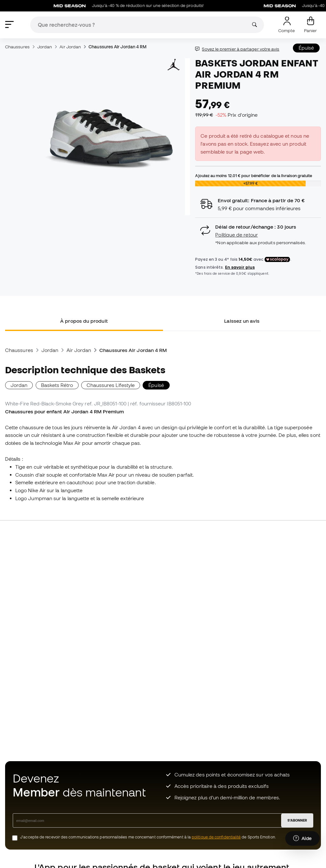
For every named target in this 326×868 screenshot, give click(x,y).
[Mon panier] (310, 25)
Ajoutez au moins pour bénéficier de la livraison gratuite (254, 176)
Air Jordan (70, 47)
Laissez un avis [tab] (242, 321)
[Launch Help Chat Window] (302, 838)
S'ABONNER (297, 820)
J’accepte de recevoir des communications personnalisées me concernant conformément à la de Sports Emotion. (148, 837)
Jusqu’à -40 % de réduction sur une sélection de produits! (132, 6)
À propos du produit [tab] (84, 321)
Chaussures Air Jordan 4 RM (117, 47)
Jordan (45, 47)
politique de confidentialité (216, 837)
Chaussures (17, 47)
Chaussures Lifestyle (111, 385)
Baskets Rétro (57, 385)
